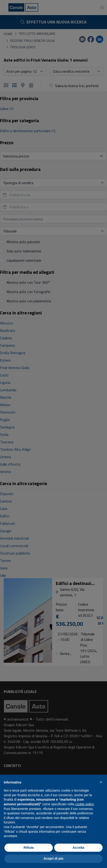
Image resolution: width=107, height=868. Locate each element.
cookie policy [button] (84, 804)
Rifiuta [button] (29, 848)
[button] (101, 782)
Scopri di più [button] (54, 858)
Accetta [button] (79, 848)
